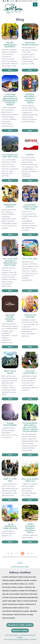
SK (11, 1)
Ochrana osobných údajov (20, 567)
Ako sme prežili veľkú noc (30, 480)
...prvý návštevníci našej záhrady (10, 526)
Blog (10, 70)
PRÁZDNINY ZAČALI (10, 206)
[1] (8, 553)
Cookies (20, 563)
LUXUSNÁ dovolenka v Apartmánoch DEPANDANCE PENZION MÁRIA (10, 99)
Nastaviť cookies (20, 630)
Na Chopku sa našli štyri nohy (10, 156)
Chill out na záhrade (30, 316)
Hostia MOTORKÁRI (10, 424)
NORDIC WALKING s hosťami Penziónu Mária (30, 98)
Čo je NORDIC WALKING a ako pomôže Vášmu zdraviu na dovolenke (30, 427)
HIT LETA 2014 (30, 259)
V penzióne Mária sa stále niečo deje (30, 207)
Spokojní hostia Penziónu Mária (10, 318)
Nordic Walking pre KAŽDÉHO (10, 45)
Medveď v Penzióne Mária (30, 44)
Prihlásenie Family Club (26, 1)
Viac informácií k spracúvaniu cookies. (20, 639)
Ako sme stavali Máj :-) (30, 372)
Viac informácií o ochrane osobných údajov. (20, 636)
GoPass (30, 155)
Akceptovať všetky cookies (20, 625)
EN (13, 1)
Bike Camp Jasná (10, 372)
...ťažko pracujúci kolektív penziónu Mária (30, 528)
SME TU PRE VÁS (10, 480)
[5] (32, 553)
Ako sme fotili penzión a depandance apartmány (10, 262)
